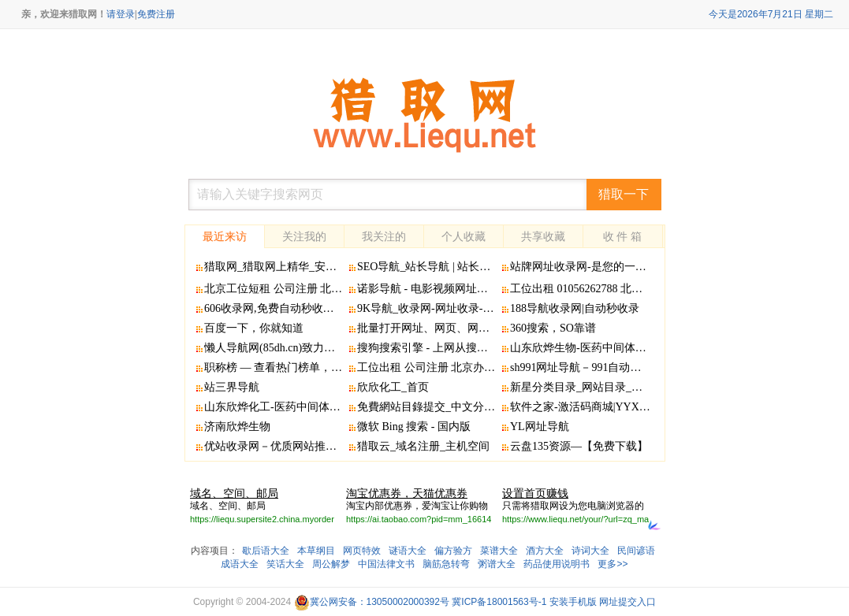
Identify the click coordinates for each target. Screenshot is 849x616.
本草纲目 (316, 551)
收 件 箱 (623, 236)
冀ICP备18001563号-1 (499, 602)
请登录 (121, 14)
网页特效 (362, 551)
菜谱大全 (499, 551)
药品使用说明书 (557, 564)
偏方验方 (453, 551)
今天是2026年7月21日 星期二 (771, 14)
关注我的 (304, 236)
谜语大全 (408, 551)
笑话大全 (285, 564)
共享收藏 (543, 236)
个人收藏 (464, 236)
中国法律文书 (386, 564)
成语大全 (240, 564)
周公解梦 (331, 564)
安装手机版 (573, 602)
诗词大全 (590, 551)
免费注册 (156, 14)
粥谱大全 (497, 564)
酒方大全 (545, 551)
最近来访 (225, 236)
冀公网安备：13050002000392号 (372, 602)
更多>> (613, 564)
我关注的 (384, 236)
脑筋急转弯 (446, 564)
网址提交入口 (627, 602)
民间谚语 (636, 551)
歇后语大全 (266, 551)
